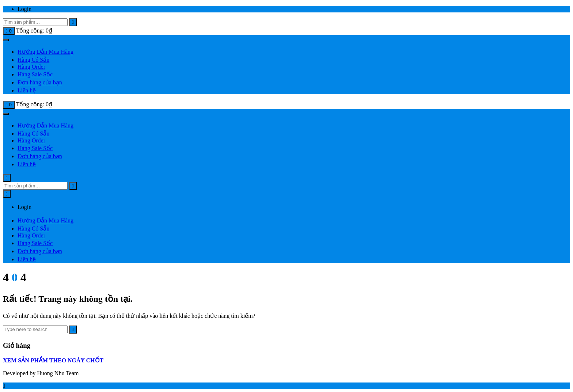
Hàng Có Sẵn (33, 60)
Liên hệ (27, 90)
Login (24, 9)
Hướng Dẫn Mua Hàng (45, 52)
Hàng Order (31, 67)
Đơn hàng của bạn (40, 82)
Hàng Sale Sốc (35, 74)
